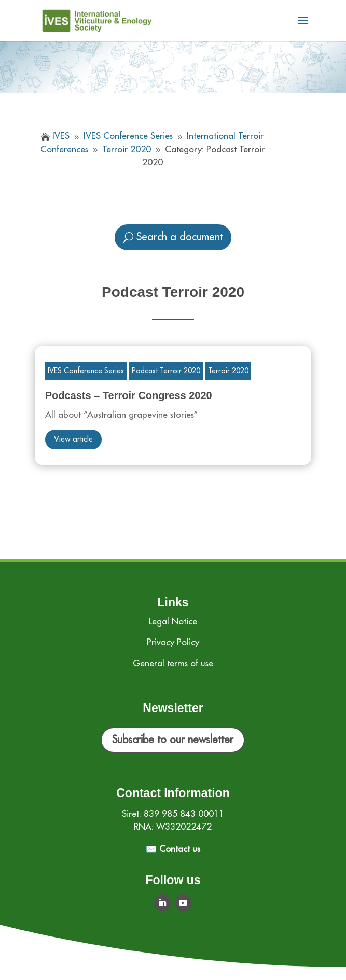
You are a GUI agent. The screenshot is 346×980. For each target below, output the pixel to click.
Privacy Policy (173, 642)
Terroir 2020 (228, 371)
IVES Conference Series (86, 371)
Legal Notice (173, 622)
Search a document (180, 237)
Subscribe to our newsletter (173, 740)
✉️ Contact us (173, 849)
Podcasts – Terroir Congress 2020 (129, 395)
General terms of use (173, 664)
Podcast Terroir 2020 (166, 371)
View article (73, 439)
